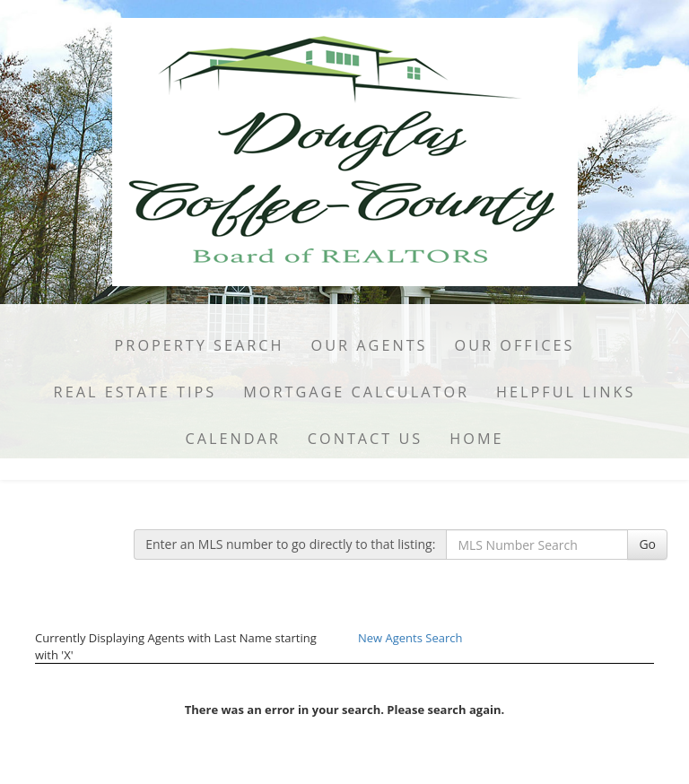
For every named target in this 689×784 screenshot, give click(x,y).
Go (647, 544)
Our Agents (370, 345)
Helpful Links (566, 392)
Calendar (232, 439)
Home (476, 439)
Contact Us (366, 439)
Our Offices (515, 345)
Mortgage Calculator (356, 392)
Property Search (200, 345)
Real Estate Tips (135, 392)
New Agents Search (410, 638)
